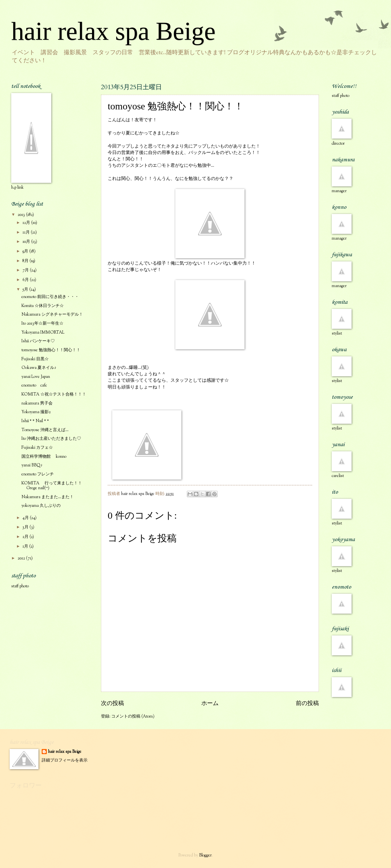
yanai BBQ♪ (32, 465)
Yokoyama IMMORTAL (43, 333)
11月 (27, 233)
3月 (26, 527)
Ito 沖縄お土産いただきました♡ (51, 439)
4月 (26, 518)
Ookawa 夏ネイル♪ (39, 368)
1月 (26, 547)
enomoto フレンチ (38, 474)
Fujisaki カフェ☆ (37, 448)
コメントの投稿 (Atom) (133, 717)
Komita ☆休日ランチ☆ (43, 306)
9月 (26, 251)
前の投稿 (307, 704)
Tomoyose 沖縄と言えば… (45, 430)
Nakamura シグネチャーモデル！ (52, 315)
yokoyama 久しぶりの (41, 506)
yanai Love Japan (36, 377)
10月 (27, 242)
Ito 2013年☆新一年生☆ (42, 324)
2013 (22, 215)
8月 (26, 261)
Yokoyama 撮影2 (36, 412)
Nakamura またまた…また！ (48, 497)
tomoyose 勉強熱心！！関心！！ (51, 350)
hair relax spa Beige (113, 31)
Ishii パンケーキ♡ (38, 341)
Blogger (205, 855)
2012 (22, 558)
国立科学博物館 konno (44, 457)
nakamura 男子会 (37, 404)
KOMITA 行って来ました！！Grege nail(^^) (52, 486)
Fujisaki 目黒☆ (35, 359)
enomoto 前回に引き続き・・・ (50, 297)
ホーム (210, 704)
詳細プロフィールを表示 (65, 761)
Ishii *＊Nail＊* (35, 421)
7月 (26, 270)
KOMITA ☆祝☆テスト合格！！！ (54, 395)
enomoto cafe (34, 386)
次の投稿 (112, 704)
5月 (26, 290)
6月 (26, 280)
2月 (26, 537)
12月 (27, 223)
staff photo (20, 586)
